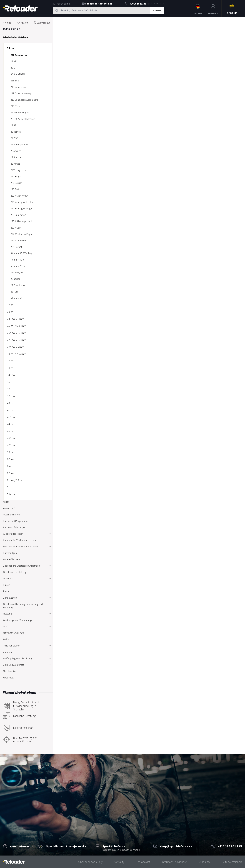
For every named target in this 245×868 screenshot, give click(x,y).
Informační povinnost (174, 862)
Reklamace (204, 862)
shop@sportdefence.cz (97, 4)
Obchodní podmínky (90, 862)
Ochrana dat (143, 862)
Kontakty (119, 862)
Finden (157, 11)
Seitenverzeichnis (232, 862)
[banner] (14, 862)
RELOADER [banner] (20, 9)
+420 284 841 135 (135, 4)
